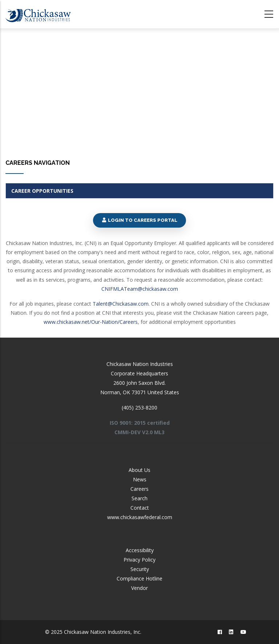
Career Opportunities (42, 191)
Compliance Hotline (139, 578)
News (140, 479)
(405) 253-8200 (139, 407)
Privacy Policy (139, 560)
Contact (140, 508)
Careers (139, 489)
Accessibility (140, 550)
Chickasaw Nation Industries (140, 364)
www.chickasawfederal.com (140, 517)
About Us (139, 470)
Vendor (139, 588)
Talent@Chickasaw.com (121, 304)
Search (139, 498)
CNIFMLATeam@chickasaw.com (140, 289)
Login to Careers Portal (139, 220)
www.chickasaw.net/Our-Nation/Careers (91, 322)
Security (140, 569)
